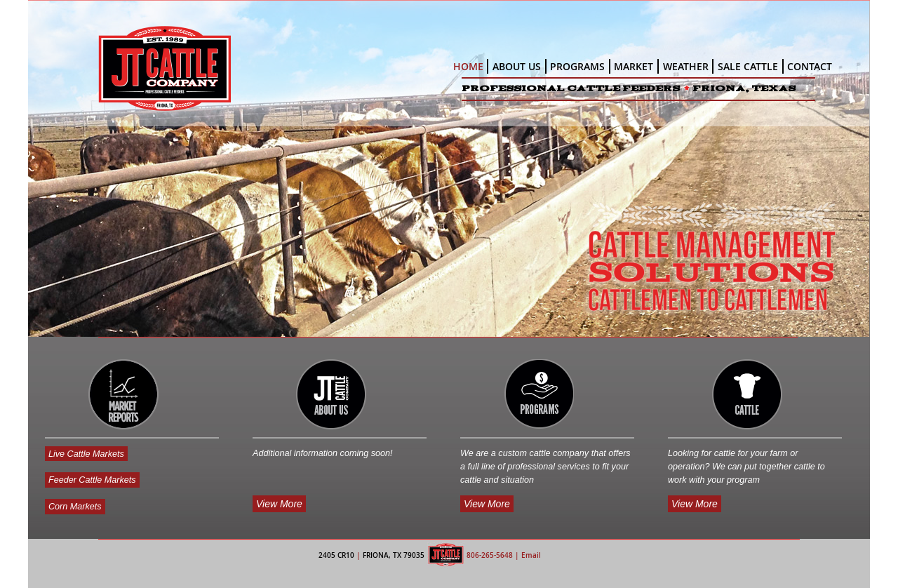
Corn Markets (75, 507)
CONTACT (810, 66)
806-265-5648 (490, 555)
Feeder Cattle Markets (92, 480)
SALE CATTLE (748, 66)
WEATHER (686, 66)
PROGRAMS (577, 66)
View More (279, 504)
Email (531, 555)
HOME (468, 66)
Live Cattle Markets (86, 453)
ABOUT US (517, 66)
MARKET (634, 66)
